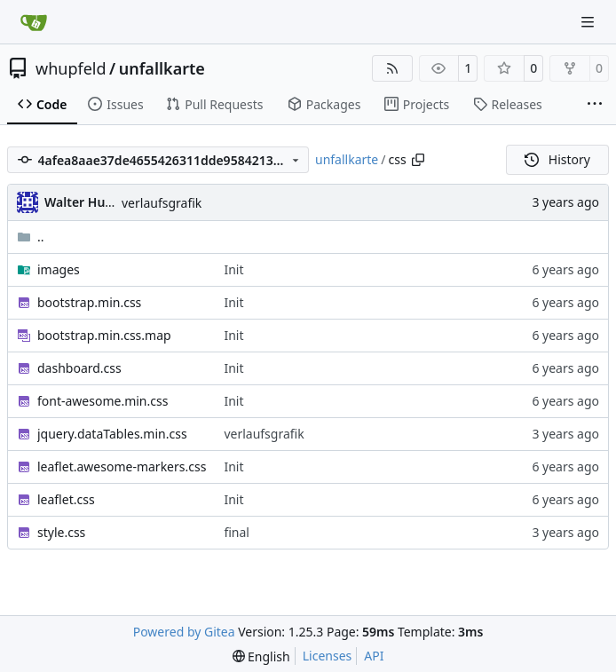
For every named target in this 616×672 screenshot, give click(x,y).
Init (233, 269)
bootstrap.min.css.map (104, 335)
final (237, 532)
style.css (61, 532)
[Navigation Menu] (589, 22)
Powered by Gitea (184, 632)
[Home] (34, 22)
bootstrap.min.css (89, 302)
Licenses (328, 656)
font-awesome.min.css (103, 401)
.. (31, 237)
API (374, 656)
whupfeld (71, 68)
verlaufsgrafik (162, 203)
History (557, 159)
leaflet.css (66, 499)
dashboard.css (79, 368)
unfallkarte (162, 68)
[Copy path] (418, 160)
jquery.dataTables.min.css (112, 434)
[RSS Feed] (392, 68)
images (59, 269)
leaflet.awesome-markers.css (122, 466)
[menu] (261, 656)
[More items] (595, 105)
